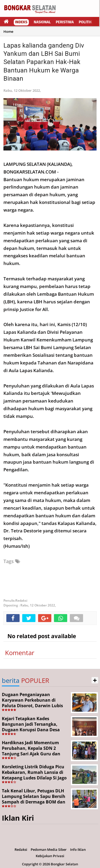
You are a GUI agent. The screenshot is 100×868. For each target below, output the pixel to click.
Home (8, 31)
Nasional (42, 22)
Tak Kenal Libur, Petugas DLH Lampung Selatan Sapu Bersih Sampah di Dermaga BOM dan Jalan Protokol (34, 799)
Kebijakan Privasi (50, 856)
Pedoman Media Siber (49, 849)
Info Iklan (78, 849)
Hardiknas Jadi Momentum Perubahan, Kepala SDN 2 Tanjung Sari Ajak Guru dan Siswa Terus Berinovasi (31, 751)
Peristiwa (65, 22)
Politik (85, 22)
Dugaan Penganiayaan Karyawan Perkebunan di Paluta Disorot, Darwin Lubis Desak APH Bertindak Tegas (32, 703)
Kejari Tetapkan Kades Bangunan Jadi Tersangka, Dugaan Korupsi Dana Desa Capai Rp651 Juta (31, 727)
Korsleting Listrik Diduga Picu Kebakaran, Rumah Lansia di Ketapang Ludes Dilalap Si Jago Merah (34, 775)
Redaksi (21, 849)
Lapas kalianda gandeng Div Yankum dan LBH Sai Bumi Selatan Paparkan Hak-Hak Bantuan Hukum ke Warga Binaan (44, 62)
